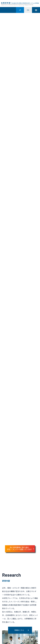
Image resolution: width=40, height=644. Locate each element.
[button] (36, 10)
